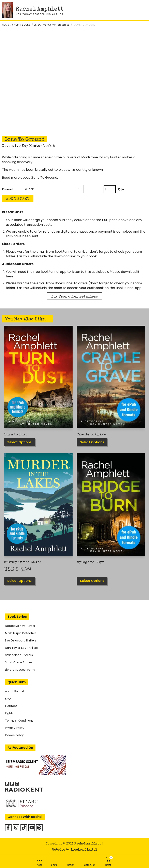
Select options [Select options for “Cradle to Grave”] (92, 442)
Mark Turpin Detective (21, 633)
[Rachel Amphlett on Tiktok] (24, 828)
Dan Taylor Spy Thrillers (21, 648)
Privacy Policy (15, 728)
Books (71, 865)
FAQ (8, 699)
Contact (11, 706)
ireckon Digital (84, 849)
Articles (90, 865)
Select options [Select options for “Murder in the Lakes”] (19, 581)
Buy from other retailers (74, 296)
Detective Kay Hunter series (51, 25)
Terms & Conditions (19, 721)
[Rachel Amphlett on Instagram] (16, 828)
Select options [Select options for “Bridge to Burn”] (92, 581)
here (10, 276)
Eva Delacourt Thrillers (21, 640)
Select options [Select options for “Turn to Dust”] (19, 442)
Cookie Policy (14, 735)
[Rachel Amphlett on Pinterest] (39, 828)
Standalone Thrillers (19, 655)
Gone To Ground (44, 178)
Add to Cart (18, 199)
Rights (9, 713)
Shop (54, 865)
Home (5, 25)
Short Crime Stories (19, 662)
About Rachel (14, 691)
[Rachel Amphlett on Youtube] (32, 828)
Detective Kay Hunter (20, 626)
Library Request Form (20, 670)
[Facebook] (8, 828)
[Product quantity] (110, 189)
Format (8, 189)
